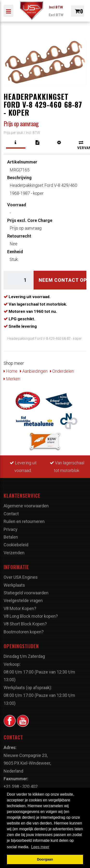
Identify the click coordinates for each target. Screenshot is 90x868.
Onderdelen (62, 371)
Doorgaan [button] (45, 859)
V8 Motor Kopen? (20, 608)
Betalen (11, 537)
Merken (12, 379)
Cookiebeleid (16, 545)
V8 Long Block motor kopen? (31, 616)
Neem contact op (63, 280)
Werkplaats (14, 585)
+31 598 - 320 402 (21, 786)
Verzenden (14, 553)
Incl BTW (56, 7)
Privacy (11, 529)
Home (11, 371)
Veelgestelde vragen (23, 601)
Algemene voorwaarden (26, 506)
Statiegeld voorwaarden (26, 593)
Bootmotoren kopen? (24, 632)
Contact (11, 514)
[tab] (16, 143)
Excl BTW (56, 15)
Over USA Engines (21, 577)
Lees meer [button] (40, 847)
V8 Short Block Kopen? (25, 624)
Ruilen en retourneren (24, 521)
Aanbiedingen (34, 371)
